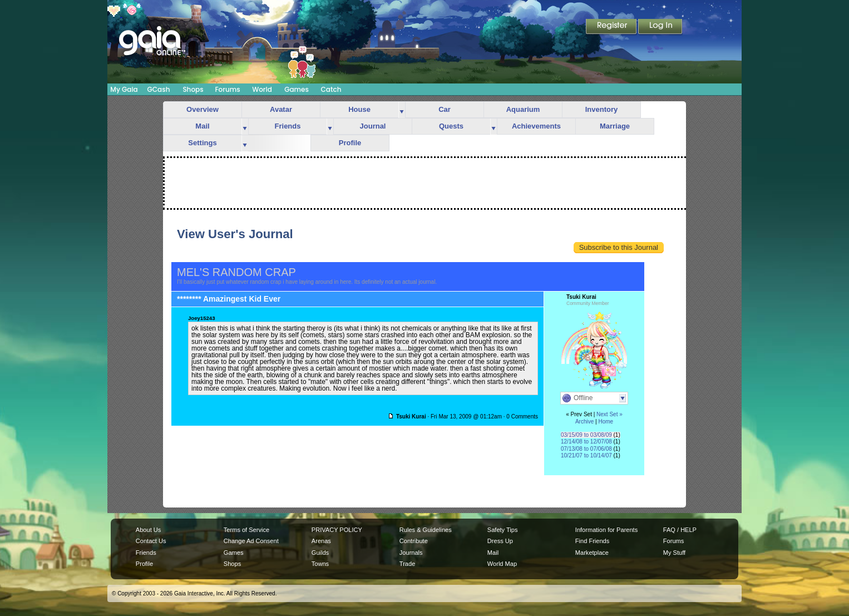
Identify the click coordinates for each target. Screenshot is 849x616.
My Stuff (674, 553)
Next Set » (609, 414)
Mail (202, 126)
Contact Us (151, 541)
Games (297, 89)
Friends (288, 126)
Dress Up (500, 541)
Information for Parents (606, 530)
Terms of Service (246, 530)
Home (606, 422)
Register (612, 27)
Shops (193, 89)
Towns (320, 564)
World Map (502, 564)
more (402, 110)
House (359, 109)
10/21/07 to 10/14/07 (586, 455)
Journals (411, 553)
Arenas (321, 541)
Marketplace (592, 553)
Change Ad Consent (251, 541)
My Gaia (124, 89)
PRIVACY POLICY (337, 530)
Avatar (281, 109)
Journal (373, 126)
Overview (203, 109)
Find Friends (592, 541)
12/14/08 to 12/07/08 (586, 442)
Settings (202, 143)
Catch (331, 89)
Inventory (602, 109)
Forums (227, 89)
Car (445, 109)
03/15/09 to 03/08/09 (586, 435)
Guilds (320, 553)
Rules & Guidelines (426, 530)
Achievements (536, 126)
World (262, 89)
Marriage (615, 126)
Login (660, 27)
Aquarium (523, 109)
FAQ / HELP (680, 530)
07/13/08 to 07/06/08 (586, 449)
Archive (584, 422)
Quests (451, 126)
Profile (350, 143)
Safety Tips (503, 530)
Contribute (414, 541)
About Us (148, 530)
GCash (159, 89)
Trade (407, 564)
